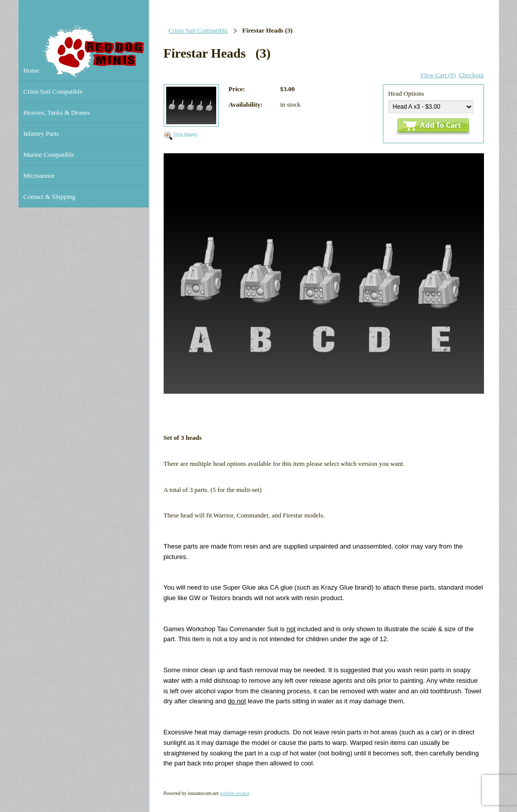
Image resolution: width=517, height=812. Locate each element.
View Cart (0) (438, 75)
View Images (186, 134)
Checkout (471, 75)
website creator (234, 793)
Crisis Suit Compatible (198, 30)
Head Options (406, 93)
